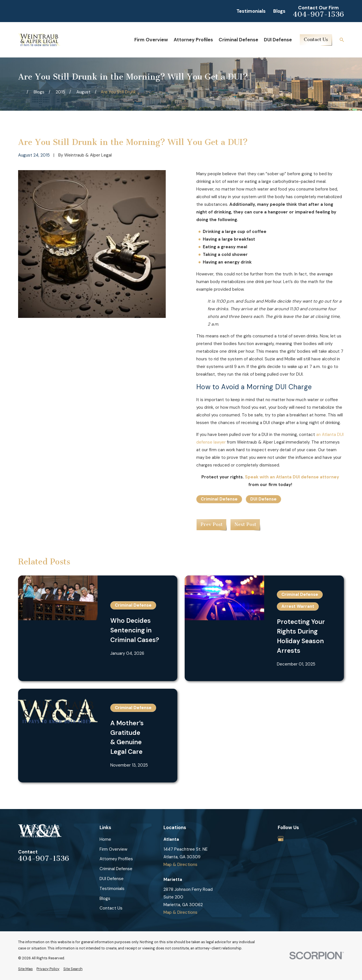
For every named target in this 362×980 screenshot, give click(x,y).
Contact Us (316, 39)
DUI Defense (263, 499)
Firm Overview (113, 849)
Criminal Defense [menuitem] (238, 40)
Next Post (245, 524)
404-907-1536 (318, 15)
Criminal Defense (219, 499)
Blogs (279, 11)
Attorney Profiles (116, 859)
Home (105, 839)
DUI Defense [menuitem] (278, 40)
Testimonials (251, 11)
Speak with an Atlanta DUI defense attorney (292, 477)
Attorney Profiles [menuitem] (193, 40)
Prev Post (212, 524)
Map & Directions (180, 865)
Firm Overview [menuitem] (151, 40)
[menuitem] (25, 969)
